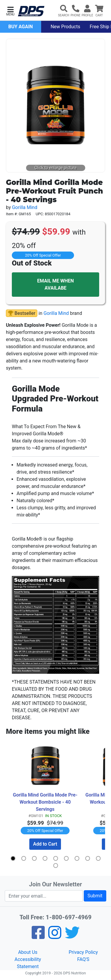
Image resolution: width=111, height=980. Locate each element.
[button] (10, 11)
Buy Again (21, 27)
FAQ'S (83, 959)
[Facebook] (38, 936)
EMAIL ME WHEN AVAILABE (56, 284)
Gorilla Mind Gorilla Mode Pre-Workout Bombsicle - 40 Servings (45, 802)
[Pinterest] (55, 936)
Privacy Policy (83, 952)
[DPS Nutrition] (31, 11)
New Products (65, 27)
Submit (95, 896)
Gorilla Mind (25, 207)
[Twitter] (72, 936)
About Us (28, 952)
